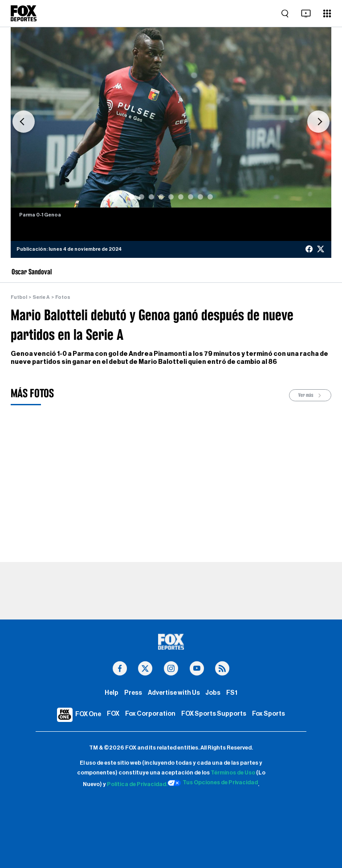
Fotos (63, 297)
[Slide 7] (191, 197)
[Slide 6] (181, 197)
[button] (24, 122)
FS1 (232, 693)
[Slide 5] (171, 197)
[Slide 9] (210, 197)
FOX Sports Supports (214, 714)
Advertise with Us (174, 693)
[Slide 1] (132, 197)
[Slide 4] (161, 197)
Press (133, 693)
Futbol (19, 297)
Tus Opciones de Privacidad (213, 783)
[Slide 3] (151, 197)
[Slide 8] (200, 197)
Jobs (213, 693)
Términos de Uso (233, 773)
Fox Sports (269, 714)
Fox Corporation (150, 714)
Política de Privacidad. (137, 784)
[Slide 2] (142, 197)
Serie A (41, 297)
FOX (113, 714)
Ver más (310, 395)
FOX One (88, 714)
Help (112, 693)
